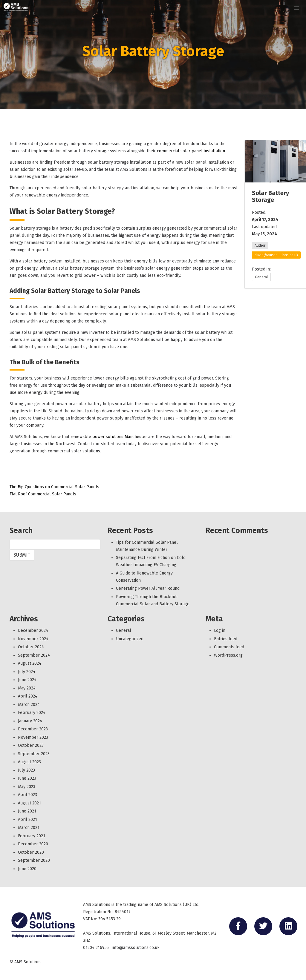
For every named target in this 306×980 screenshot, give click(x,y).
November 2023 (33, 737)
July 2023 (26, 770)
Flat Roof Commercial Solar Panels (43, 494)
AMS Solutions (28, 962)
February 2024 (32, 713)
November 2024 (33, 639)
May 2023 (27, 787)
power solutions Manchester (120, 437)
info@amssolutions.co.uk (136, 948)
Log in (220, 630)
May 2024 (27, 688)
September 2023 (34, 754)
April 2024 (28, 696)
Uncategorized (130, 639)
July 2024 (27, 672)
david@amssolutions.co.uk (276, 255)
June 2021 (27, 811)
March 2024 (29, 705)
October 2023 (31, 745)
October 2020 (31, 852)
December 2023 (33, 729)
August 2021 (29, 803)
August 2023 (29, 762)
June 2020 (27, 869)
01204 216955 (96, 948)
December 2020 (33, 844)
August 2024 (30, 663)
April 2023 (27, 795)
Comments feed (229, 647)
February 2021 (32, 836)
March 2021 (29, 828)
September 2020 (34, 860)
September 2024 (34, 655)
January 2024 (30, 721)
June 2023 (27, 778)
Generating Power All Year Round (148, 588)
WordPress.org (228, 655)
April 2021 (27, 820)
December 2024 (33, 630)
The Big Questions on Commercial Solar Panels (54, 487)
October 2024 (31, 647)
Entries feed (226, 639)
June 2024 (27, 680)
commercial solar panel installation (191, 151)
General (261, 277)
